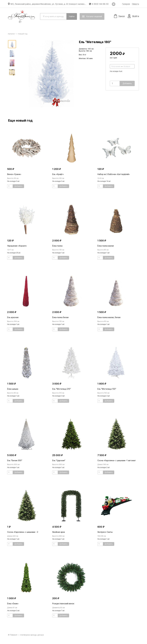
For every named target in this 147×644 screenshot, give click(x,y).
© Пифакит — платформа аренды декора (26, 635)
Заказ (119, 16)
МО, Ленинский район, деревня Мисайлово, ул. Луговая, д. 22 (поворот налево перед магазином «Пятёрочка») (63, 4)
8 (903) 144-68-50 (100, 4)
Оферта (135, 4)
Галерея (126, 4)
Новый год (23, 34)
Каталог (11, 34)
